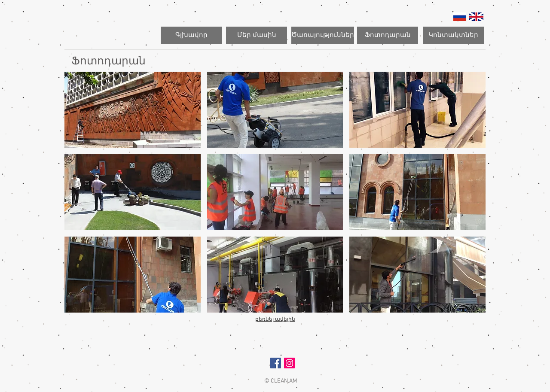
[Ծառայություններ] (323, 35)
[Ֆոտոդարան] (388, 35)
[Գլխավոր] (191, 35)
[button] (133, 110)
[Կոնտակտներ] (453, 35)
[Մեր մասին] (257, 35)
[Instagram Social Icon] (289, 363)
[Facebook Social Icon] (276, 363)
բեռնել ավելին (275, 319)
